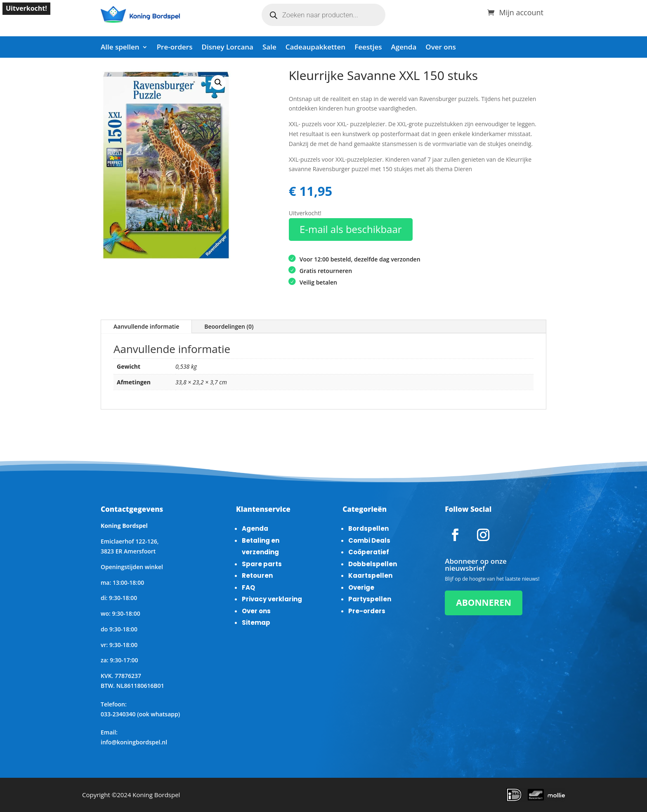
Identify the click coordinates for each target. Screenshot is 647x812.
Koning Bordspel (156, 795)
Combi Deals (369, 540)
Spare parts (262, 564)
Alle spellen (120, 48)
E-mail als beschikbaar (351, 229)
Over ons (440, 48)
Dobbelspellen (373, 564)
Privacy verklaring (272, 599)
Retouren (257, 575)
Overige (361, 587)
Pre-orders (175, 48)
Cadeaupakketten (315, 48)
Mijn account (521, 11)
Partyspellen (370, 599)
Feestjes (368, 48)
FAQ (248, 587)
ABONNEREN (484, 603)
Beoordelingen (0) (229, 326)
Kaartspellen (370, 575)
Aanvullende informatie (146, 326)
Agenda (404, 48)
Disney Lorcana (227, 48)
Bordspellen (368, 528)
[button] (218, 82)
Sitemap (256, 623)
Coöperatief (369, 552)
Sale (269, 48)
